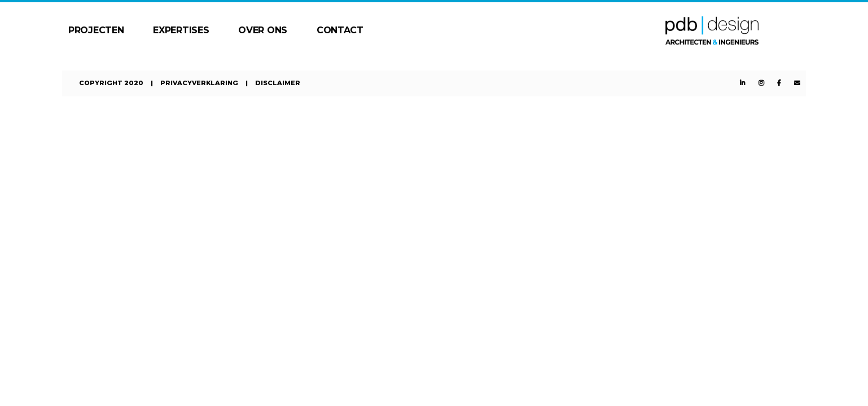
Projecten (96, 30)
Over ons (263, 30)
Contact (340, 30)
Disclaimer (278, 83)
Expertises (181, 30)
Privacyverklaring (199, 83)
